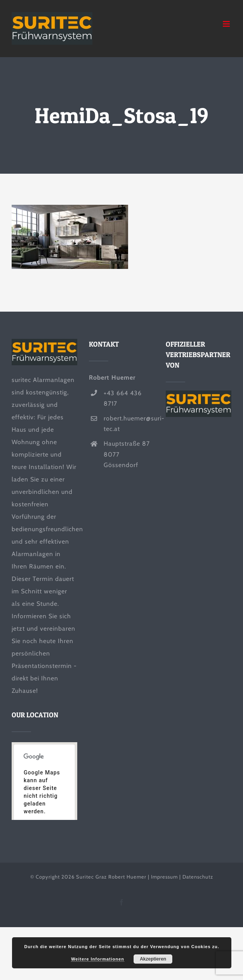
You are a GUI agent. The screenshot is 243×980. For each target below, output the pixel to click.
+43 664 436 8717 (123, 398)
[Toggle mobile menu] (227, 24)
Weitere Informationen (98, 959)
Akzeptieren (153, 959)
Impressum (164, 877)
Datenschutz (198, 877)
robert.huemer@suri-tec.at (129, 424)
